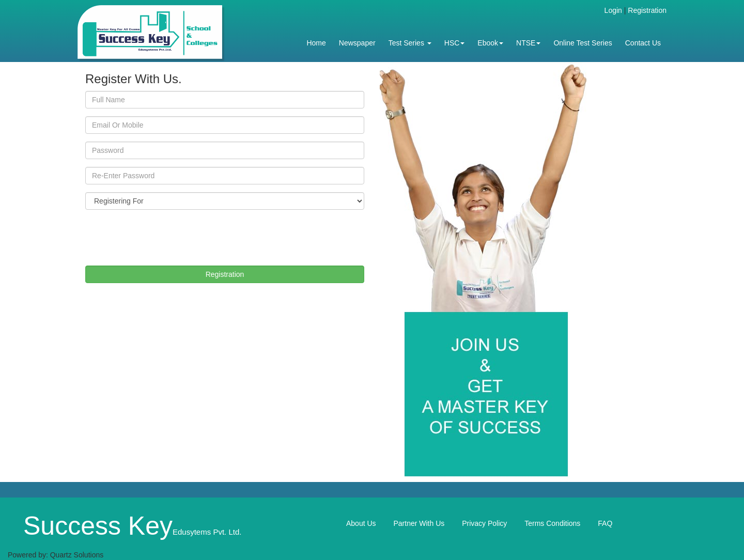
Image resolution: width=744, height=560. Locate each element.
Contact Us (643, 43)
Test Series (410, 43)
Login (613, 10)
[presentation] (164, 238)
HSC (455, 43)
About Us (361, 523)
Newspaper (357, 43)
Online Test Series (583, 43)
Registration (647, 10)
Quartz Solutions (77, 555)
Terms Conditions (552, 523)
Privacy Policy (484, 523)
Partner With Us (419, 523)
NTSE (528, 43)
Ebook (490, 43)
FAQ (605, 523)
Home (316, 43)
